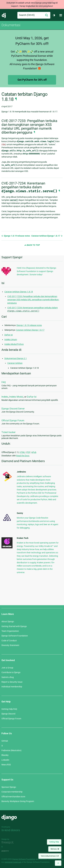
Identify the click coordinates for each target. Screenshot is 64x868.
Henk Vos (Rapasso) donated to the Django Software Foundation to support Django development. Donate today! (36, 271)
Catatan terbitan (15, 363)
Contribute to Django (11, 672)
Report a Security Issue (12, 682)
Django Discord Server (13, 409)
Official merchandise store (13, 797)
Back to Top (32, 245)
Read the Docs (23, 456)
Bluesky (5, 755)
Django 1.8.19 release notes (16, 236)
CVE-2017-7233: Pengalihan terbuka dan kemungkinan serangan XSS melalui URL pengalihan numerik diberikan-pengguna (33, 300)
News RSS (6, 765)
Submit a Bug (8, 677)
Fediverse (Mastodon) (11, 750)
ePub (34, 452)
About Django (8, 621)
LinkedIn (5, 760)
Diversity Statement (10, 645)
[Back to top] (58, 863)
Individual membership (12, 687)
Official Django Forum (13, 421)
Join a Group (7, 668)
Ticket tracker (8, 432)
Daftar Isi (32, 397)
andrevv (8, 851)
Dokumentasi (11, 25)
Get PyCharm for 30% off (32, 80)
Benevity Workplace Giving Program (18, 801)
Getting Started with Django (14, 626)
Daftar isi (9, 335)
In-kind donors (11, 830)
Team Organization (10, 631)
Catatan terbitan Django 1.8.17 (47, 236)
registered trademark (13, 862)
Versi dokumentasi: (50, 856)
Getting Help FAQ (9, 709)
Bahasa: (55, 849)
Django (4, 15)
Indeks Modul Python (14, 344)
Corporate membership (12, 792)
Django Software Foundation (15, 636)
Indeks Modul (16, 397)
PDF (28, 452)
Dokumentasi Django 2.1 (16, 358)
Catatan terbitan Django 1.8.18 (19, 292)
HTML (22, 452)
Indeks (5, 397)
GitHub (5, 741)
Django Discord (8, 714)
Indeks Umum (11, 339)
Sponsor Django (9, 787)
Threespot (8, 843)
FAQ (4, 382)
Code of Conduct (9, 641)
